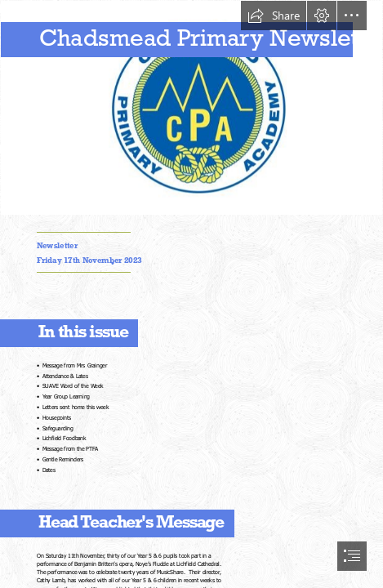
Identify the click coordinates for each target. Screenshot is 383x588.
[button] (274, 16)
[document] (191, 294)
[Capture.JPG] (191, 108)
